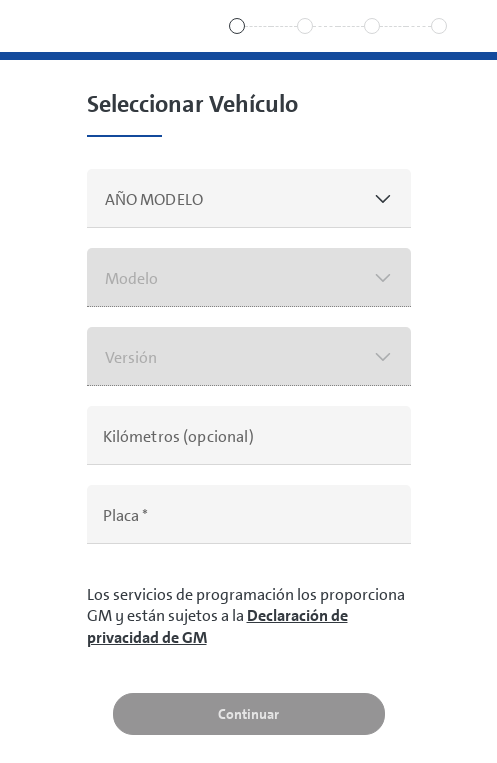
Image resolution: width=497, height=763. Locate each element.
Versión (131, 357)
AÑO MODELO (154, 199)
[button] (249, 198)
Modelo (132, 278)
